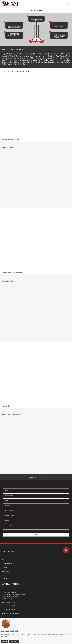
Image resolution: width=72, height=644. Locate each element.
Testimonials (6, 571)
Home (3, 560)
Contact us (5, 579)
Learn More (14, 642)
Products (5, 567)
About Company (7, 564)
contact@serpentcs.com (11, 613)
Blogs (3, 575)
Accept (5, 642)
